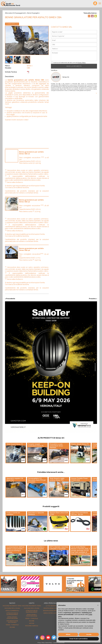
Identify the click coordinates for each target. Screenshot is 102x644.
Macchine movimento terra (12, 606)
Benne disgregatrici (33, 13)
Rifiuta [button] (68, 634)
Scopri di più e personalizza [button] (78, 639)
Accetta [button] (89, 634)
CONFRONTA (12, 24)
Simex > (30, 66)
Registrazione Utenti (51, 608)
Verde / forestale (12, 625)
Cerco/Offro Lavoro (51, 613)
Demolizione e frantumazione (12, 618)
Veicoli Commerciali (12, 611)
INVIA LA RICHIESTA (74, 66)
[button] (98, 605)
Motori (32, 623)
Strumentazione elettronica (12, 622)
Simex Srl (66, 77)
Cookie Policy (49, 643)
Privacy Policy (82, 63)
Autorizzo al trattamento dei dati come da (69, 63)
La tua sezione (51, 606)
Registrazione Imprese (51, 611)
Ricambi (12, 627)
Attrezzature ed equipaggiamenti (15, 13)
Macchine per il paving (12, 608)
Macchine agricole (32, 626)
